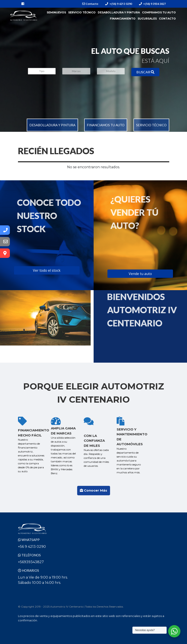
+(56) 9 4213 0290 (119, 4)
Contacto (90, 4)
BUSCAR (145, 72)
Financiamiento (123, 19)
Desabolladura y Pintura (119, 12)
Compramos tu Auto (159, 12)
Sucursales (147, 19)
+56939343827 (31, 562)
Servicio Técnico (82, 12)
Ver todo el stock (47, 270)
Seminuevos (56, 12)
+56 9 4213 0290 (32, 547)
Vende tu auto (140, 274)
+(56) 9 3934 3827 (152, 4)
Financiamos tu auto (106, 125)
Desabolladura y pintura (52, 125)
